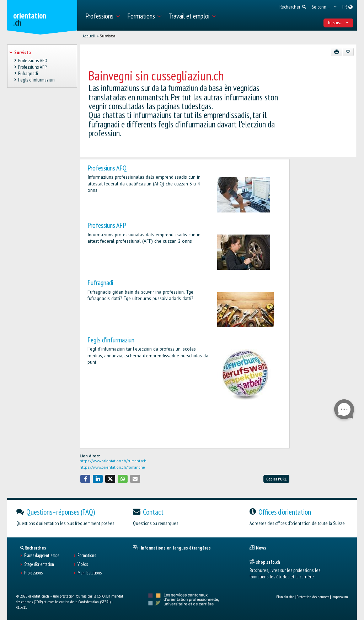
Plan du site (285, 597)
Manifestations (90, 573)
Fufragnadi (100, 282)
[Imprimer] (337, 52)
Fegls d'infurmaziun (111, 340)
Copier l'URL (276, 479)
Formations (87, 556)
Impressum (340, 597)
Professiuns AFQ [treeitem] (33, 61)
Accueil (89, 36)
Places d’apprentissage (42, 556)
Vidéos (83, 564)
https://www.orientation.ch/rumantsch (113, 461)
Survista (107, 36)
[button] (85, 479)
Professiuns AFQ (107, 168)
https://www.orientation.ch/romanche (112, 467)
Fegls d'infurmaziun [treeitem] (36, 80)
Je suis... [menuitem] (339, 22)
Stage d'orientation (39, 564)
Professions (33, 573)
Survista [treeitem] (23, 52)
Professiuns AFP (107, 225)
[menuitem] (102, 15)
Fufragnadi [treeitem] (28, 73)
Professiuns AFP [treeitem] (32, 67)
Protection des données (313, 597)
